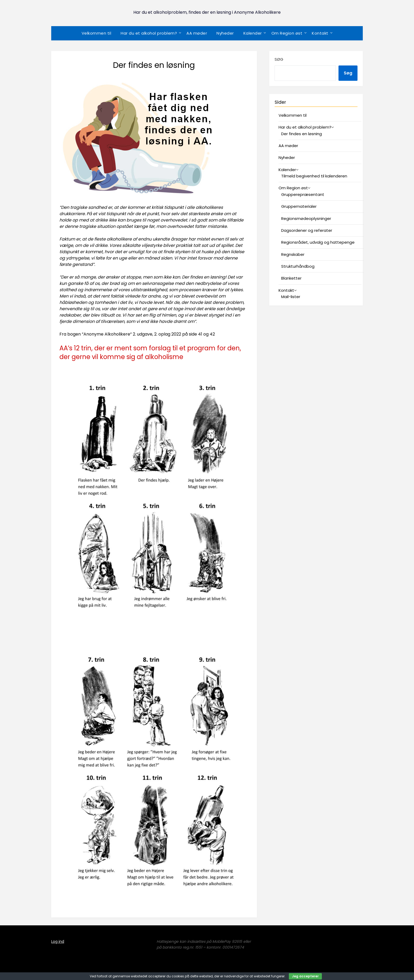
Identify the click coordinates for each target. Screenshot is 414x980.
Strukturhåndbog (298, 266)
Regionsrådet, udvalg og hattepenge (318, 242)
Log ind (58, 941)
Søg (279, 59)
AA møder (197, 33)
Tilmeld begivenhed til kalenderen (314, 176)
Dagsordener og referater (307, 230)
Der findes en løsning (302, 134)
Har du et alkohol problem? (149, 33)
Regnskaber (293, 254)
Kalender (253, 33)
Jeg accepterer (305, 976)
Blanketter (291, 278)
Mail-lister (291, 297)
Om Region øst (287, 33)
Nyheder (225, 33)
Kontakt (320, 33)
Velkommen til (97, 33)
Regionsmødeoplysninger (306, 218)
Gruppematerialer (299, 206)
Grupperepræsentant (303, 194)
